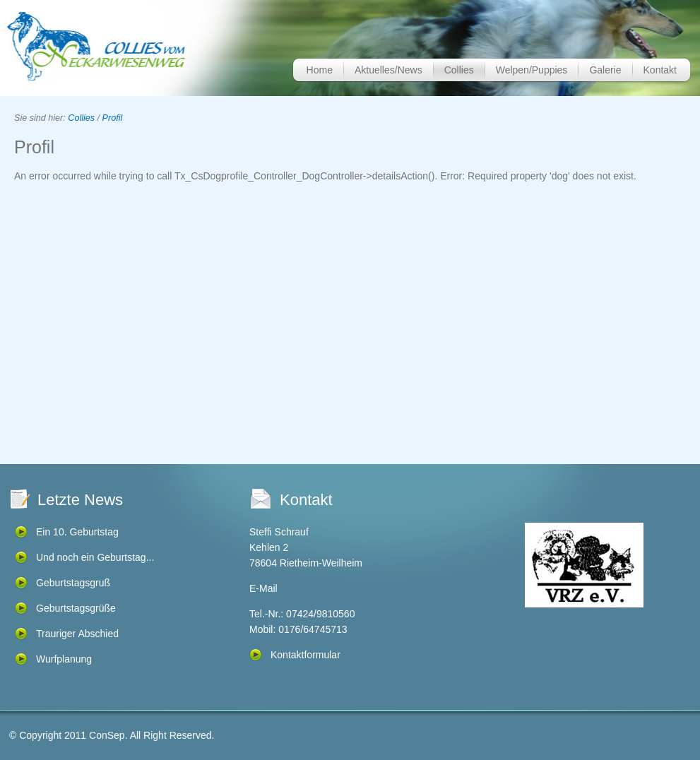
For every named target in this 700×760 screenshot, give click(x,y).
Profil (113, 118)
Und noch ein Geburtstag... (95, 557)
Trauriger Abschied (77, 634)
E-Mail (263, 588)
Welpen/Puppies (532, 70)
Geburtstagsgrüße (76, 608)
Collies (459, 70)
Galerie (605, 70)
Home (320, 70)
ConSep (107, 735)
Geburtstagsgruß (73, 583)
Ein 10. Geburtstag (77, 532)
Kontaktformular (305, 655)
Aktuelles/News (388, 70)
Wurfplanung (64, 659)
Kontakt (660, 70)
